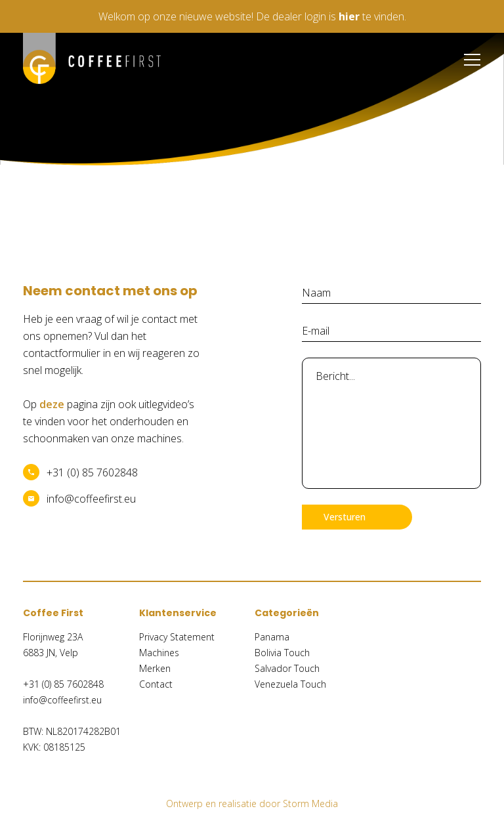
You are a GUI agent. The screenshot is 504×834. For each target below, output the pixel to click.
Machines (159, 653)
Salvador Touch (287, 668)
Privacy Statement (177, 637)
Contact (156, 684)
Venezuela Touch (290, 684)
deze (52, 404)
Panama (272, 637)
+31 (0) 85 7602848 (92, 472)
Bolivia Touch (282, 653)
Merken (155, 668)
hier (349, 16)
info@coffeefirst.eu (91, 499)
